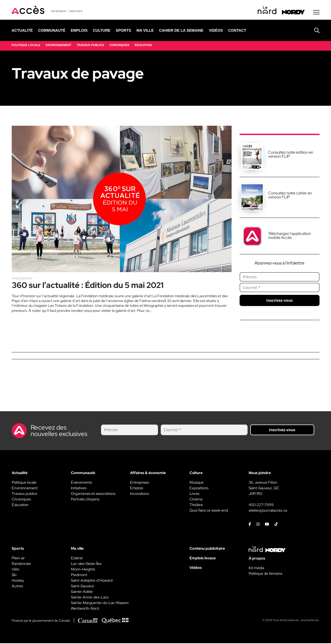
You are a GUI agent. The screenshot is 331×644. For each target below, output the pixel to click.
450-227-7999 (261, 506)
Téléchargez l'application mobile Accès (289, 236)
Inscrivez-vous (279, 301)
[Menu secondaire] (316, 13)
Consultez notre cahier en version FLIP (290, 196)
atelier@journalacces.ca (268, 511)
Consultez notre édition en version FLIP (291, 155)
